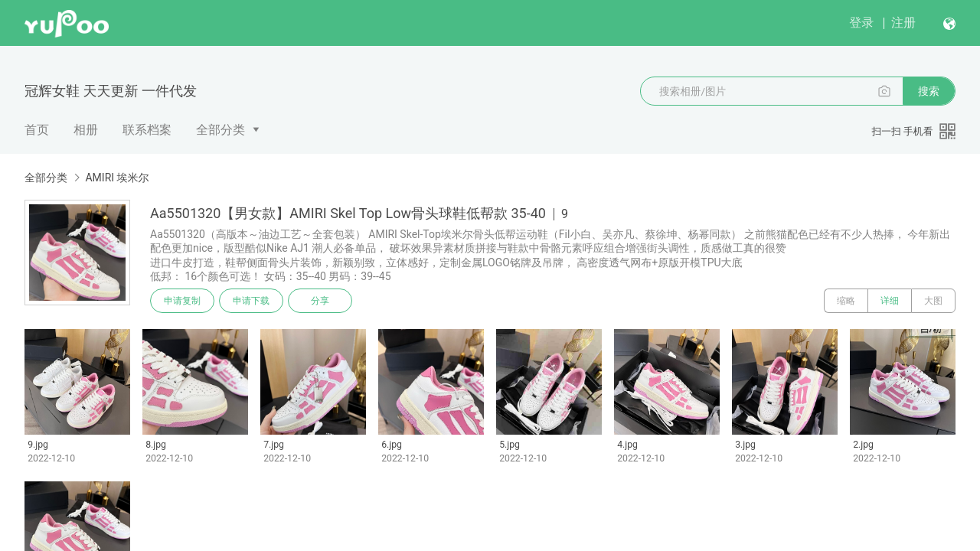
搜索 (929, 91)
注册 (903, 23)
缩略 (846, 301)
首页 (37, 130)
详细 (890, 301)
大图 (933, 301)
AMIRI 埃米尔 (117, 178)
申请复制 (182, 301)
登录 (861, 23)
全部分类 (220, 130)
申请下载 (251, 301)
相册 (86, 130)
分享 (320, 301)
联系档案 (147, 130)
